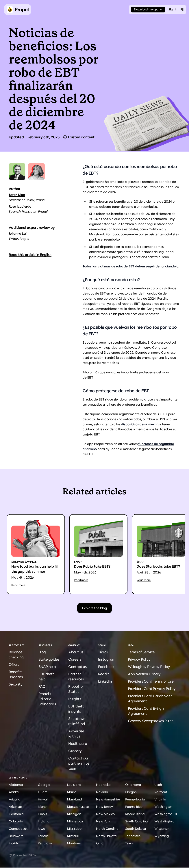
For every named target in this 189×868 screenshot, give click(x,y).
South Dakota (136, 829)
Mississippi (75, 829)
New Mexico (105, 814)
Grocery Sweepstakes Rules (151, 721)
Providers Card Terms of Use (151, 681)
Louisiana (74, 785)
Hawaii (43, 799)
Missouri (73, 836)
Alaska (14, 792)
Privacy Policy (139, 659)
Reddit (104, 674)
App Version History (144, 674)
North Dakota (106, 836)
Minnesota (75, 821)
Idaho (42, 807)
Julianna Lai (18, 234)
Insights (75, 699)
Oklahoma (133, 785)
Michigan (74, 814)
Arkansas (16, 807)
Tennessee (133, 836)
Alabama (16, 785)
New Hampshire (108, 799)
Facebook (106, 667)
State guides (49, 659)
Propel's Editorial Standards (47, 699)
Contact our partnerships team (79, 763)
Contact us (77, 667)
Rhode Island (135, 814)
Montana (74, 843)
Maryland (74, 799)
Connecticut (18, 829)
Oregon (131, 792)
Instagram (107, 659)
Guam (43, 792)
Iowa (42, 829)
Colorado (16, 821)
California (16, 814)
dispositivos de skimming (140, 424)
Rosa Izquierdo (20, 206)
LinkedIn (105, 681)
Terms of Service (141, 652)
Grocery (75, 751)
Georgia (44, 785)
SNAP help (47, 667)
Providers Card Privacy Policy (152, 689)
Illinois (42, 814)
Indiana (44, 821)
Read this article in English (30, 255)
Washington (164, 807)
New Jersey (105, 807)
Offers (14, 665)
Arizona (15, 799)
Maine (72, 792)
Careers (75, 659)
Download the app (148, 9)
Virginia (160, 799)
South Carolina (137, 821)
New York (103, 821)
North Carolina (107, 829)
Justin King (17, 195)
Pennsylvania (135, 799)
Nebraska (103, 785)
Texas (129, 843)
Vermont (161, 792)
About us (76, 652)
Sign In (173, 9)
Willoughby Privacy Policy (149, 667)
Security (16, 684)
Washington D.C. (167, 814)
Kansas (43, 836)
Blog (42, 652)
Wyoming (162, 836)
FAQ (42, 687)
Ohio (100, 843)
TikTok (103, 652)
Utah (158, 785)
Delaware (16, 836)
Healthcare (78, 744)
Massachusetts (78, 807)
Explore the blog (94, 608)
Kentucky (45, 843)
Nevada (102, 792)
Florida (14, 843)
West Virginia (164, 821)
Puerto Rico (134, 807)
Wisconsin (162, 829)
